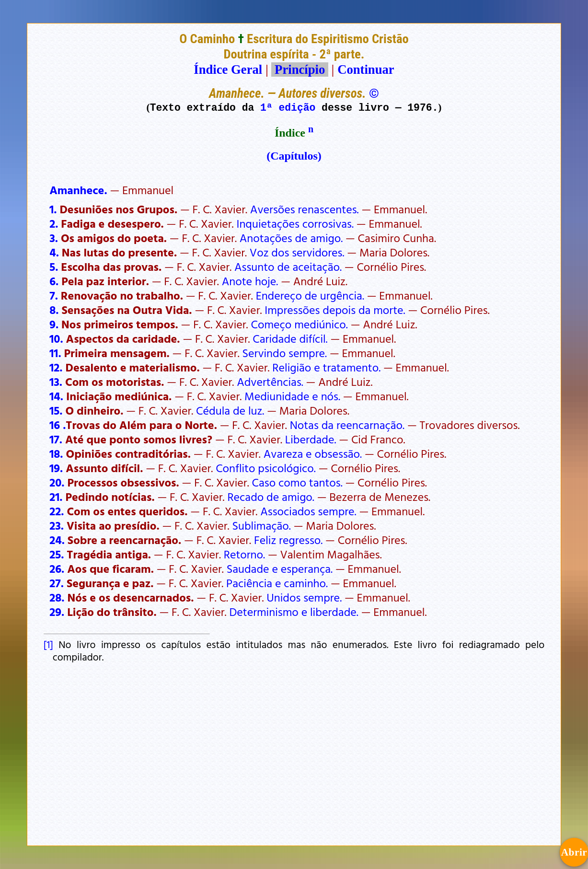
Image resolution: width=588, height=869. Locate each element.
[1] (48, 644)
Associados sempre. (308, 511)
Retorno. (244, 554)
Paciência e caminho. (277, 583)
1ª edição (288, 107)
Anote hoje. (250, 281)
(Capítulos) (294, 156)
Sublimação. (261, 525)
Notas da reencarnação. (347, 425)
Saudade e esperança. (280, 568)
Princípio (300, 70)
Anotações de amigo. (291, 238)
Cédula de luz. (230, 410)
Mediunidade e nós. (292, 396)
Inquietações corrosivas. (295, 223)
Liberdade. (311, 439)
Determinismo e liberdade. (294, 612)
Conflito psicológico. (266, 468)
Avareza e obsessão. (313, 453)
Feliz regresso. (288, 540)
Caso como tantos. (297, 482)
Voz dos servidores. (297, 252)
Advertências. (270, 382)
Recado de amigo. (271, 497)
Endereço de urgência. (310, 295)
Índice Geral (228, 70)
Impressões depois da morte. (335, 310)
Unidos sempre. (304, 597)
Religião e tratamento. (326, 367)
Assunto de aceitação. (288, 266)
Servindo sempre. (284, 353)
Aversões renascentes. (305, 209)
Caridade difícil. (290, 338)
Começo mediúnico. (299, 324)
